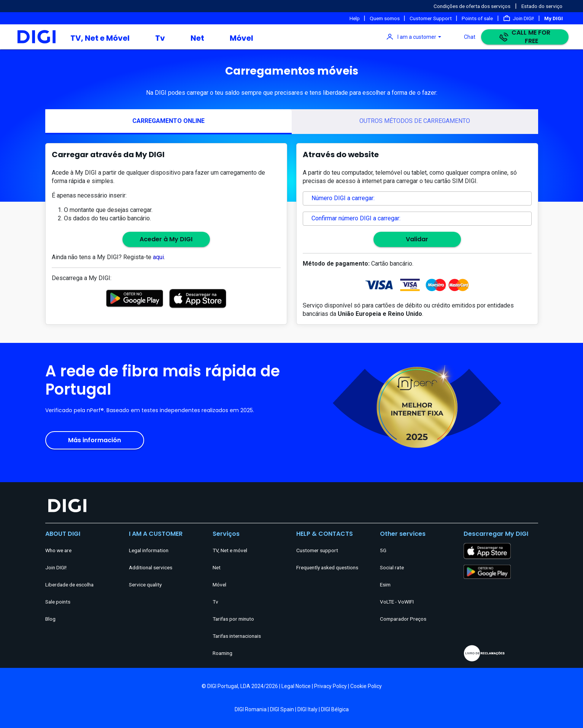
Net (197, 38)
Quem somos (385, 18)
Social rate (392, 567)
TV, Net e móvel (230, 550)
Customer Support (431, 18)
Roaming (222, 653)
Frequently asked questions (327, 567)
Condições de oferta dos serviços (472, 6)
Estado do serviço (542, 6)
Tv (160, 38)
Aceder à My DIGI (166, 239)
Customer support (317, 550)
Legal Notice (296, 686)
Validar (417, 239)
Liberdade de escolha (69, 585)
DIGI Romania (251, 709)
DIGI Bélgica (335, 709)
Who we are (58, 550)
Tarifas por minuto (233, 619)
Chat (470, 37)
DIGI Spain (282, 709)
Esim (385, 585)
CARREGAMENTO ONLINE (168, 121)
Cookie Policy (366, 686)
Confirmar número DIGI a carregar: (356, 218)
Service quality (145, 585)
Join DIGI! (523, 18)
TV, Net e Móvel (100, 38)
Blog (50, 619)
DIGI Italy (307, 709)
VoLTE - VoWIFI (397, 602)
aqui (158, 257)
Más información (95, 440)
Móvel (241, 38)
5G (383, 550)
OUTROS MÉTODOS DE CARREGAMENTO (415, 121)
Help (355, 18)
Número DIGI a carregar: (343, 198)
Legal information (149, 550)
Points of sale (477, 18)
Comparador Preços (403, 619)
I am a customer (417, 37)
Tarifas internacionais (237, 636)
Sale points (58, 602)
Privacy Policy (330, 686)
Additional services (151, 567)
